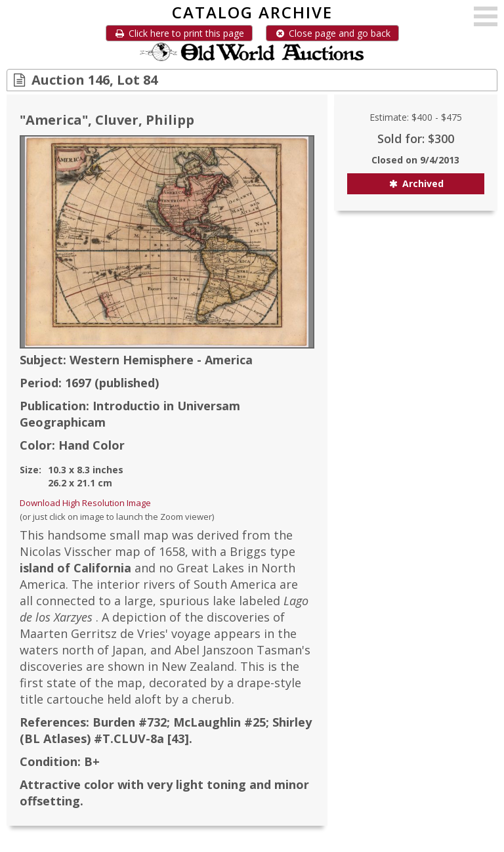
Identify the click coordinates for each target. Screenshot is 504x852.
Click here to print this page (179, 33)
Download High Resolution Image (85, 503)
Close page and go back (332, 33)
